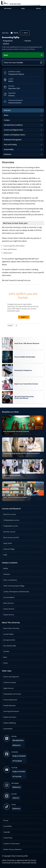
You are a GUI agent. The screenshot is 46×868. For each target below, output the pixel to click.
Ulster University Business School (15, 497)
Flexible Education (10, 706)
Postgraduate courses (11, 526)
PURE (5, 555)
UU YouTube (17, 776)
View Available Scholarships (25, 357)
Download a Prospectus (23, 370)
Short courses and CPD (10, 537)
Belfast (6, 568)
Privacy (6, 820)
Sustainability (7, 728)
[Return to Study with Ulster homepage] (14, 3)
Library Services (9, 609)
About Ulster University (11, 628)
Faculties (6, 651)
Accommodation (9, 597)
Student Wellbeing (10, 723)
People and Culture (10, 717)
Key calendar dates (10, 646)
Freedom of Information (12, 844)
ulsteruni (16, 798)
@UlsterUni (16, 745)
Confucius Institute (10, 682)
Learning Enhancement (11, 711)
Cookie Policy (8, 838)
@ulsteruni (16, 808)
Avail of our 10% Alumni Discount (27, 343)
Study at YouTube (19, 772)
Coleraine (7, 574)
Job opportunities (9, 640)
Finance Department (10, 700)
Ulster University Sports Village (14, 586)
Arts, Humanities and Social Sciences (16, 431)
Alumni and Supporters (11, 677)
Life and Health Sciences (12, 475)
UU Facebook (17, 761)
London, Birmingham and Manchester (16, 592)
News (5, 656)
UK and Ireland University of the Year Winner (24, 397)
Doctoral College (9, 549)
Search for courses (10, 514)
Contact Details (8, 634)
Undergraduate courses (11, 520)
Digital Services (8, 688)
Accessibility (7, 826)
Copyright (7, 832)
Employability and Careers (12, 694)
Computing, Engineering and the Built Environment (21, 453)
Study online (8, 543)
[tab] (23, 110)
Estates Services (9, 615)
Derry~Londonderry (10, 580)
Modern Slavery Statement (12, 849)
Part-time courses (9, 532)
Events (5, 662)
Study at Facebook (19, 756)
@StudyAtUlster (18, 740)
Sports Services (8, 603)
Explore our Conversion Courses (26, 384)
